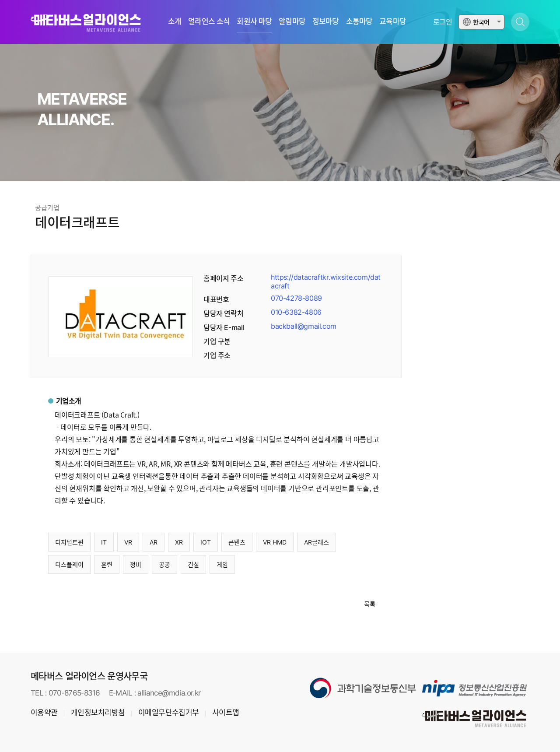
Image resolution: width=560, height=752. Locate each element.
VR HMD (275, 542)
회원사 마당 (254, 22)
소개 (175, 22)
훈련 (107, 564)
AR (154, 542)
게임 (222, 564)
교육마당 (393, 22)
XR (179, 542)
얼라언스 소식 (209, 22)
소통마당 (359, 22)
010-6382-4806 (296, 312)
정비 (136, 564)
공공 (164, 564)
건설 (193, 564)
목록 (370, 604)
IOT (206, 542)
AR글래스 (317, 542)
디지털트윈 (69, 542)
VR (128, 542)
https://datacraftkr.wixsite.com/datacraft (326, 281)
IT (104, 542)
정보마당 (326, 22)
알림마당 (292, 22)
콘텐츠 (237, 542)
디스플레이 (69, 564)
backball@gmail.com (304, 326)
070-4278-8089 (296, 298)
